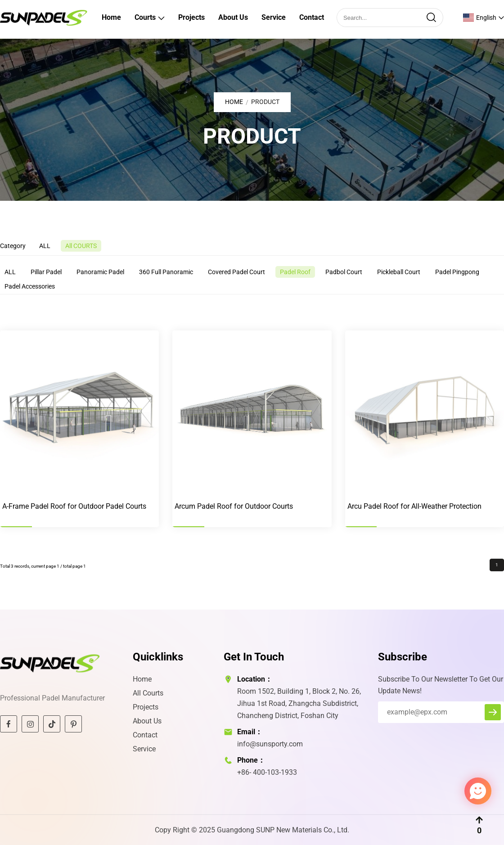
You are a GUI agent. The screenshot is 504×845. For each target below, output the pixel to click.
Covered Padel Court (236, 272)
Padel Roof (295, 272)
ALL (45, 246)
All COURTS (81, 246)
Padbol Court (344, 272)
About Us (233, 17)
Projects (191, 17)
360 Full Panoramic (166, 272)
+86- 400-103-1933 (267, 772)
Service (274, 17)
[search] (431, 18)
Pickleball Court (399, 272)
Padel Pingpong (457, 272)
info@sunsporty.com (270, 744)
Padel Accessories (30, 286)
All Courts (148, 693)
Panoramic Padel (100, 272)
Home (111, 17)
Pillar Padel (46, 272)
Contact (312, 17)
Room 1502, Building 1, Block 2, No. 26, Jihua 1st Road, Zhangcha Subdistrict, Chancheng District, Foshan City (299, 703)
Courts (145, 17)
